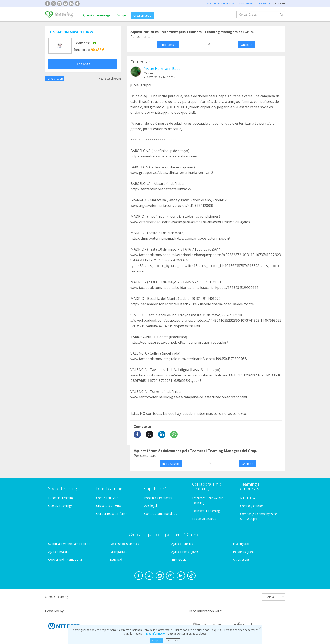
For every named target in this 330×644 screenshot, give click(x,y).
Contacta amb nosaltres (161, 514)
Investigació (241, 544)
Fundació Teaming (61, 498)
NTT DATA (248, 498)
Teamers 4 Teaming (206, 511)
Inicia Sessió (168, 45)
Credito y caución (252, 506)
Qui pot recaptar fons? (111, 514)
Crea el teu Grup (107, 498)
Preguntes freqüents (158, 498)
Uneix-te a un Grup (109, 506)
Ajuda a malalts (59, 552)
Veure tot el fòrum (110, 79)
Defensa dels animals (124, 544)
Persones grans (244, 552)
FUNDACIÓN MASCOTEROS (71, 32)
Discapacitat (118, 552)
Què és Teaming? (97, 15)
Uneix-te (83, 64)
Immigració (179, 559)
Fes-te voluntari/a (204, 519)
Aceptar (157, 641)
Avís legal (150, 506)
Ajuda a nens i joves (185, 552)
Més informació (155, 634)
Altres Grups (241, 559)
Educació (116, 559)
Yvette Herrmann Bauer (163, 69)
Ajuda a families (182, 544)
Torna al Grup (55, 79)
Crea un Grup (142, 15)
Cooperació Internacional (65, 559)
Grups (122, 15)
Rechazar (173, 641)
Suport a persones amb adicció (69, 544)
